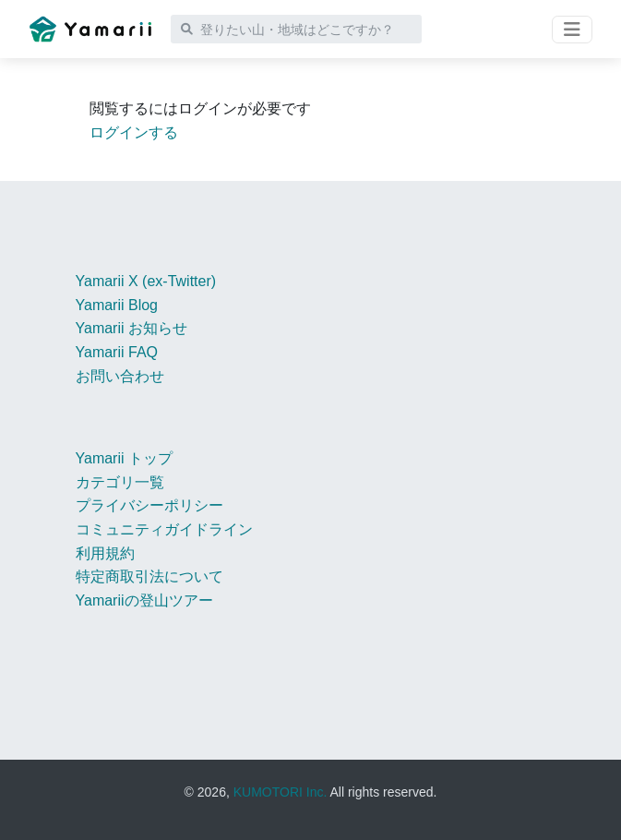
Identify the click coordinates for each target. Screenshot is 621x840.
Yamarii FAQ (117, 352)
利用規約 (105, 553)
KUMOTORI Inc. (281, 792)
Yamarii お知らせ (132, 328)
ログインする (134, 132)
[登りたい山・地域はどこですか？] (296, 29)
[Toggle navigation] (572, 30)
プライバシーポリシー (149, 505)
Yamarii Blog (117, 305)
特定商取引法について (149, 576)
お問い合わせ (120, 376)
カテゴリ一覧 (120, 482)
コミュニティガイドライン (164, 529)
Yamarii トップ (125, 458)
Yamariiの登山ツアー (144, 600)
